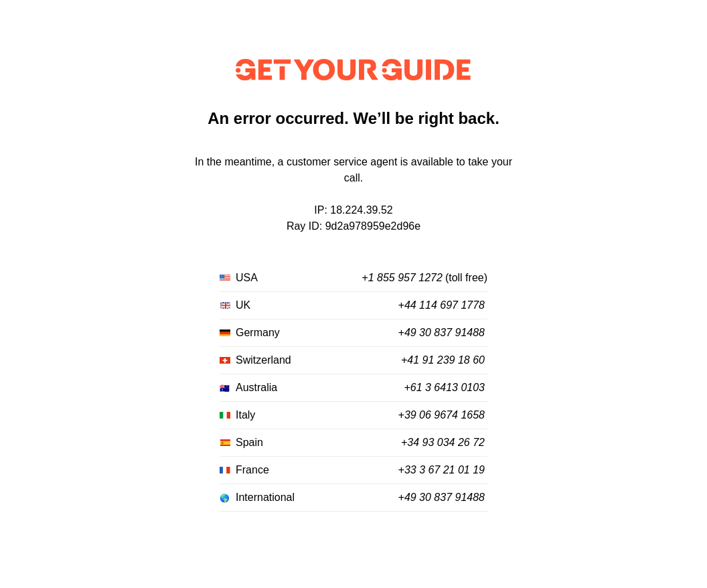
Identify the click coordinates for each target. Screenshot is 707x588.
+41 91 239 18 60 (443, 360)
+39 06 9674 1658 (442, 415)
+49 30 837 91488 (442, 333)
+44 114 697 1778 (442, 305)
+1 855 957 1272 (402, 278)
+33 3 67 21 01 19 (442, 470)
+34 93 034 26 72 (443, 442)
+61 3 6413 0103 (444, 387)
